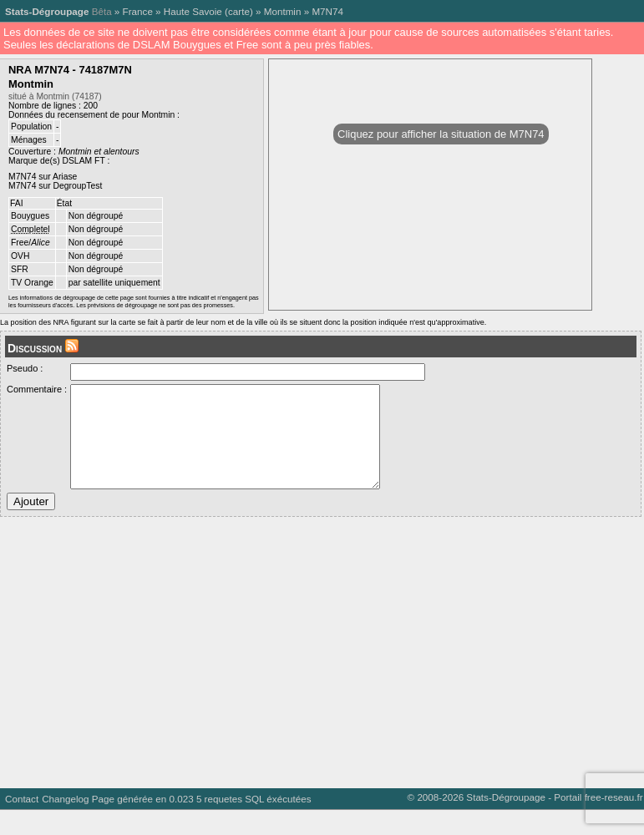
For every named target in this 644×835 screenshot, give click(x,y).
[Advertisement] (319, 671)
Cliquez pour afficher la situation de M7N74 (441, 134)
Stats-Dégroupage (47, 11)
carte (239, 11)
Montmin (283, 11)
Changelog (65, 824)
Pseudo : (25, 368)
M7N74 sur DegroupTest (55, 186)
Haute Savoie (193, 11)
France (138, 11)
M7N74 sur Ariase (43, 177)
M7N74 (327, 11)
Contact (22, 824)
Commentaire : (37, 389)
